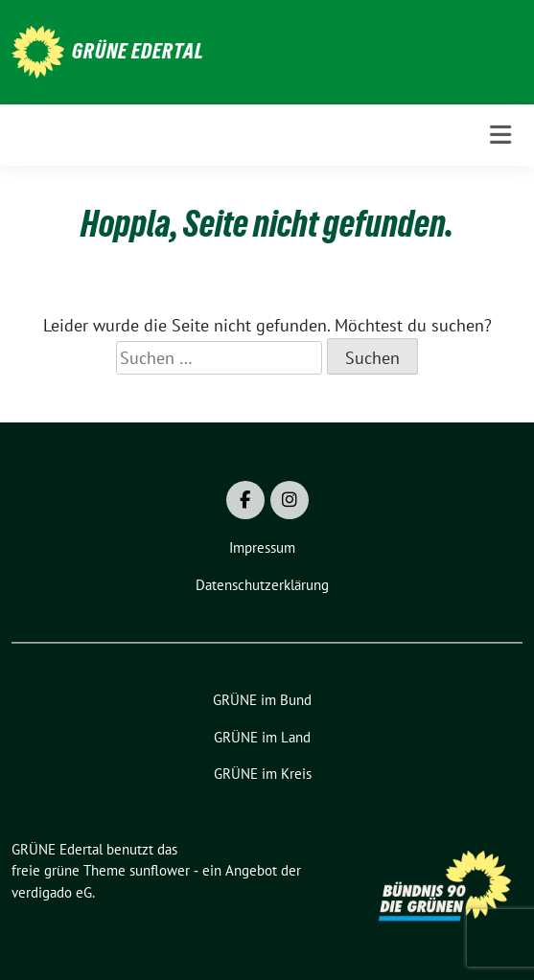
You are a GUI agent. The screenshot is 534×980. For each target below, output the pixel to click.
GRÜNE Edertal (138, 51)
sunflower (160, 870)
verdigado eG (52, 892)
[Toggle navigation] (500, 135)
